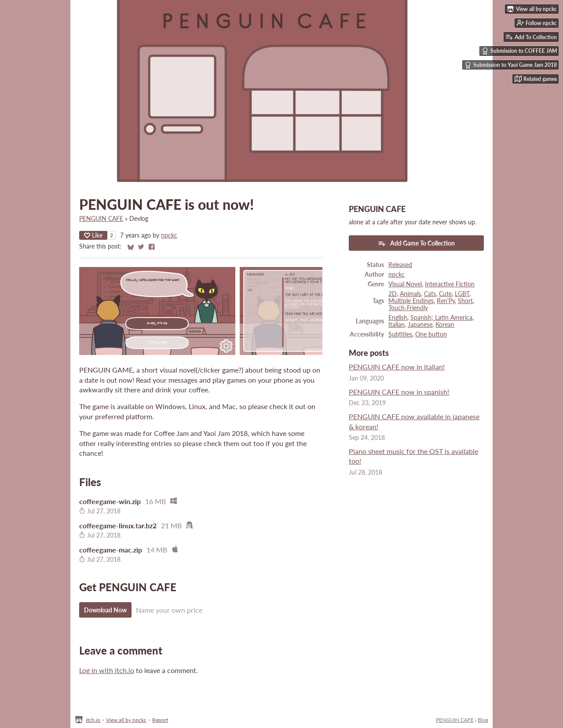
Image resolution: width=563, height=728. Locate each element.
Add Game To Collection (416, 243)
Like (93, 235)
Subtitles (400, 334)
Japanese (420, 325)
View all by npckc (126, 720)
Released (400, 265)
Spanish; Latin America (441, 318)
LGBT (462, 294)
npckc (169, 235)
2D (393, 294)
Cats (430, 294)
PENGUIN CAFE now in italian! (397, 367)
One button (431, 334)
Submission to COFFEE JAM (519, 51)
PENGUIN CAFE (101, 219)
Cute (445, 294)
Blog (483, 720)
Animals (410, 294)
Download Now (105, 610)
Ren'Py (446, 301)
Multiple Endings (411, 301)
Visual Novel (405, 284)
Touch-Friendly (408, 308)
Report (160, 720)
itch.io (93, 720)
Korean (445, 325)
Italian (397, 325)
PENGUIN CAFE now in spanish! (399, 392)
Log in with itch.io (107, 670)
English (398, 318)
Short (465, 301)
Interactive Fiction (450, 284)
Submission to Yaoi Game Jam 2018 (511, 65)
